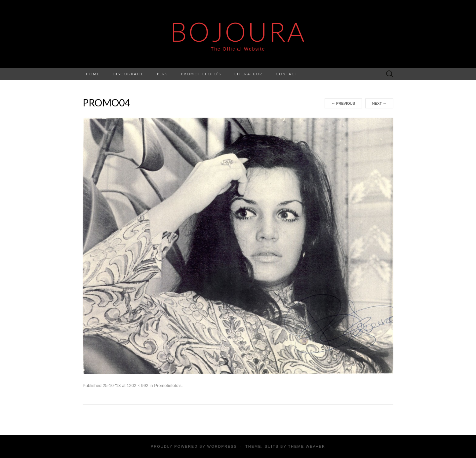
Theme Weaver (306, 446)
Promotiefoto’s (201, 74)
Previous (343, 103)
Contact (287, 74)
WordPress (222, 446)
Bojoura (238, 31)
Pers (162, 74)
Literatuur (248, 74)
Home (93, 74)
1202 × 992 (137, 385)
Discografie (128, 74)
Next (379, 103)
